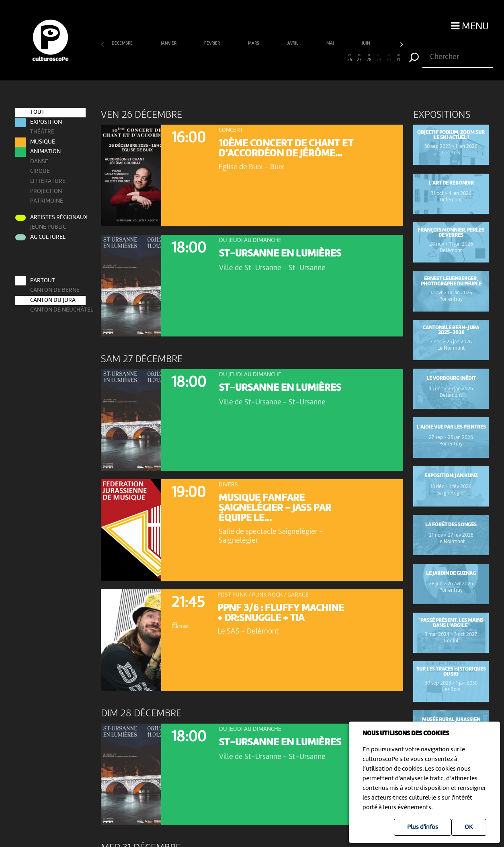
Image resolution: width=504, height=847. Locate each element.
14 (233, 58)
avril (293, 43)
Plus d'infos (423, 827)
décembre (123, 43)
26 (349, 58)
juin (366, 43)
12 (213, 58)
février (212, 43)
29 (379, 58)
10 (194, 58)
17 (262, 58)
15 (242, 58)
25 (340, 58)
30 (388, 58)
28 (369, 58)
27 (360, 58)
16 (252, 58)
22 (310, 58)
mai (331, 43)
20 (291, 58)
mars (254, 43)
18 (271, 58)
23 (320, 58)
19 (281, 58)
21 (301, 58)
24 (330, 58)
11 (203, 58)
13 (223, 58)
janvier (169, 43)
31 (398, 58)
